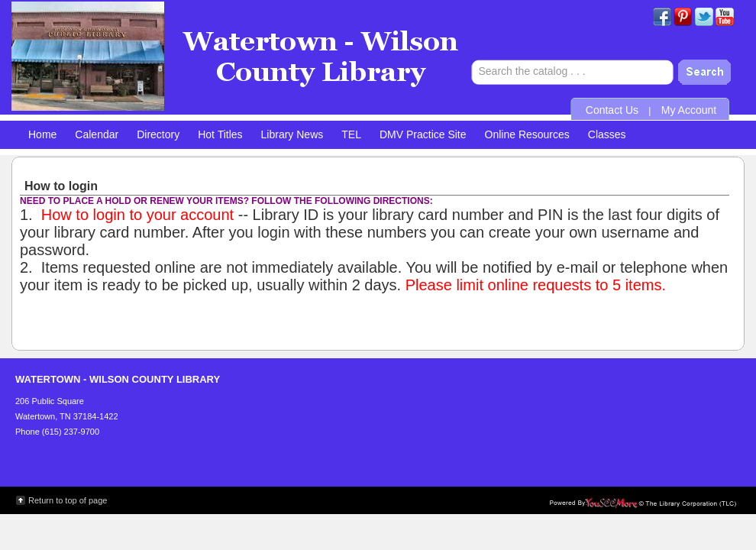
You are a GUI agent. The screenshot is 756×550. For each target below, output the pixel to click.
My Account (689, 110)
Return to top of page (68, 500)
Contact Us (612, 110)
